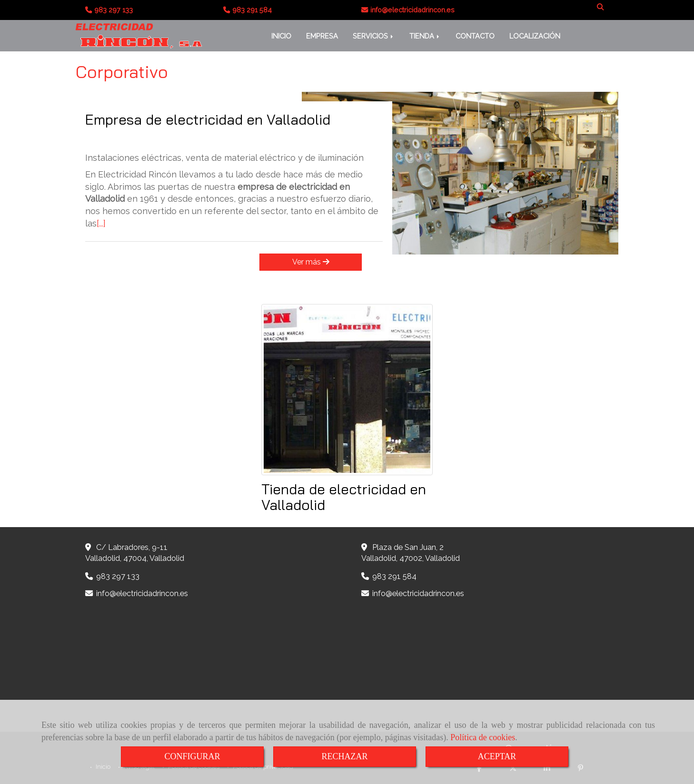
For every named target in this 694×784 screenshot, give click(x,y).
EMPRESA (322, 36)
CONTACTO (475, 36)
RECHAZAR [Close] (344, 756)
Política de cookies (483, 737)
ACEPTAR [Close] (497, 756)
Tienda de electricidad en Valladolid (344, 497)
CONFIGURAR (192, 756)
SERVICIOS (374, 36)
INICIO (281, 36)
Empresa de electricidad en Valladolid (208, 119)
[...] (101, 223)
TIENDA (425, 36)
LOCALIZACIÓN (535, 36)
